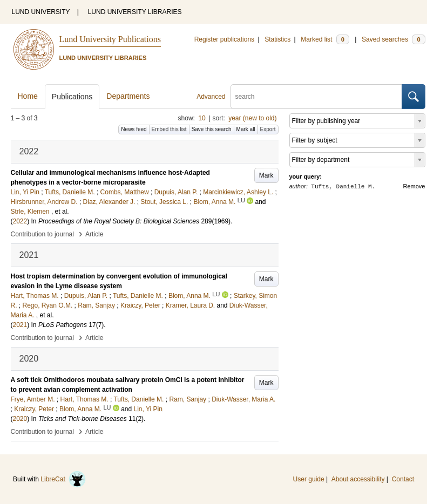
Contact (403, 479)
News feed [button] (134, 129)
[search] (316, 97)
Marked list (325, 39)
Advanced (211, 97)
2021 (20, 325)
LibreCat (63, 479)
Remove (414, 186)
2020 (20, 419)
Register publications (224, 39)
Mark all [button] (246, 129)
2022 (20, 221)
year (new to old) (252, 118)
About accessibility (358, 479)
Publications (72, 97)
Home (28, 96)
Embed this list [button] (169, 129)
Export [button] (268, 129)
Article (94, 234)
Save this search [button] (212, 129)
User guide (309, 479)
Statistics (277, 39)
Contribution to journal (42, 234)
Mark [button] (266, 175)
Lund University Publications (110, 39)
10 (202, 118)
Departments (128, 96)
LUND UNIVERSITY (41, 12)
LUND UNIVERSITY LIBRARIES (135, 12)
